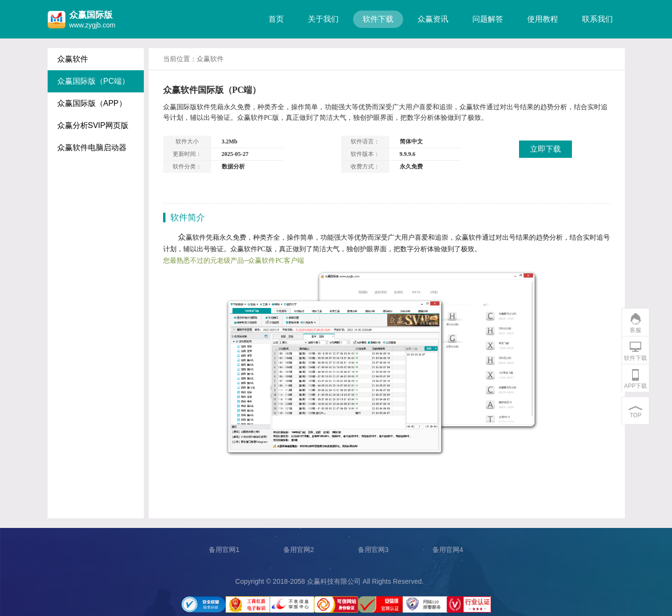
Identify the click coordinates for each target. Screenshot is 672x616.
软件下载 (378, 19)
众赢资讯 (433, 19)
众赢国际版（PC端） (93, 81)
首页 (276, 19)
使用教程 (543, 19)
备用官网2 (299, 550)
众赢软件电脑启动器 (92, 148)
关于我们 (323, 19)
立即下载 (545, 149)
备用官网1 (224, 550)
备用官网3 (373, 550)
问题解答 (488, 19)
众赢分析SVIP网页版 (93, 125)
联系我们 (597, 19)
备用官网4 (448, 550)
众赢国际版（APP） (92, 103)
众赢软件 (73, 59)
